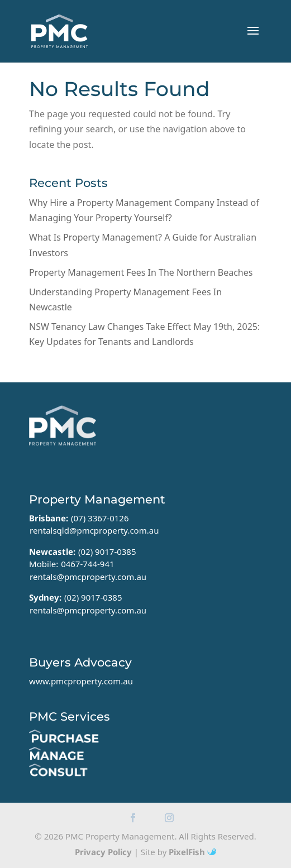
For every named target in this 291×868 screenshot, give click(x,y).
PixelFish (192, 852)
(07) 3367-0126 (100, 518)
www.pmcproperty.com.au (81, 681)
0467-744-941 (87, 564)
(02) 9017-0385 (107, 552)
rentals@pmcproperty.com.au (88, 577)
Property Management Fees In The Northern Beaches (141, 272)
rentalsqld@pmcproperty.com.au (94, 530)
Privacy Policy (103, 852)
